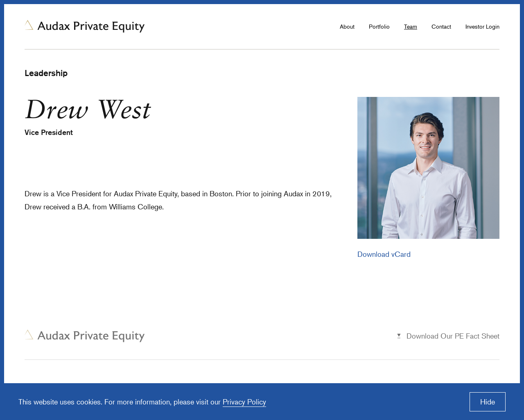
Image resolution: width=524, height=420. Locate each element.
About (347, 26)
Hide (488, 402)
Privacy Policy (244, 402)
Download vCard (384, 254)
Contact (441, 26)
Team (411, 26)
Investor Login (482, 26)
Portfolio (379, 26)
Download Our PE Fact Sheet (453, 336)
